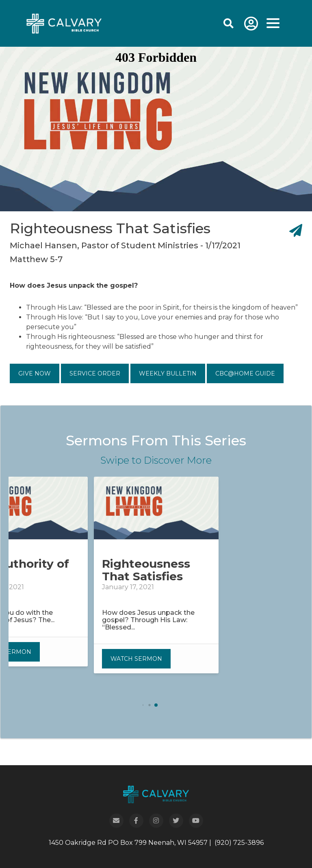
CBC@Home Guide (245, 373)
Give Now (35, 373)
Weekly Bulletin (168, 373)
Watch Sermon (136, 659)
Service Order (95, 373)
